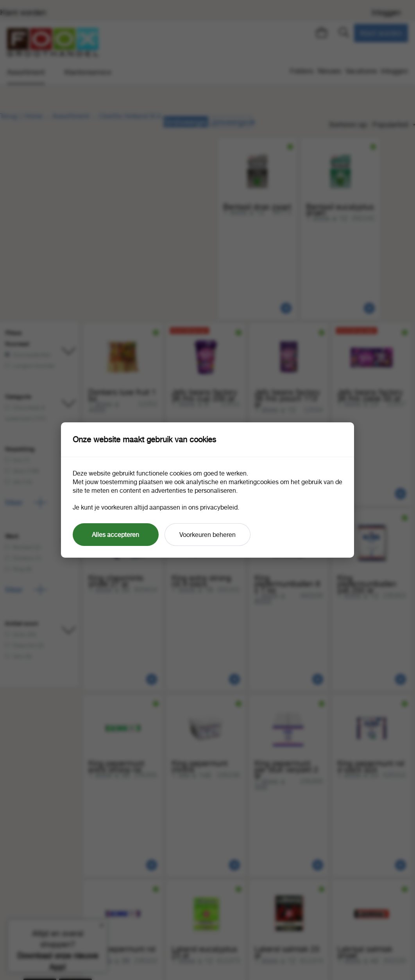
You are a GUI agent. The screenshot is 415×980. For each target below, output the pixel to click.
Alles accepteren (115, 535)
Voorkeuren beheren (207, 535)
